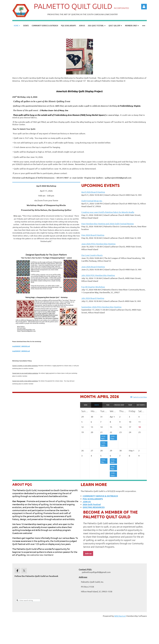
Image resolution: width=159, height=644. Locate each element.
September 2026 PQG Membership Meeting (101, 307)
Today (130, 405)
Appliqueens (115, 462)
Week (86, 405)
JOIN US (87, 502)
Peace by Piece (116, 438)
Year (108, 405)
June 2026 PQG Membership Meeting (98, 244)
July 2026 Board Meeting (93, 298)
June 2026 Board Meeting (93, 267)
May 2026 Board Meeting (93, 235)
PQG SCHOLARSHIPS (93, 499)
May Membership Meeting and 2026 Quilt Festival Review (108, 224)
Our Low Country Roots (92, 255)
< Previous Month (119, 405)
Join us (88, 553)
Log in (144, 7)
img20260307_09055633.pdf (21, 351)
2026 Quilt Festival (92, 504)
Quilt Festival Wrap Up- (92, 201)
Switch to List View (140, 397)
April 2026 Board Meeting (93, 192)
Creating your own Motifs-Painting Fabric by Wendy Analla (108, 212)
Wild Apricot (120, 616)
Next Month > (141, 405)
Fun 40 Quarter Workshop (93, 287)
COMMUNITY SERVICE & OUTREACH (100, 496)
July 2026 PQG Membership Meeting (98, 275)
